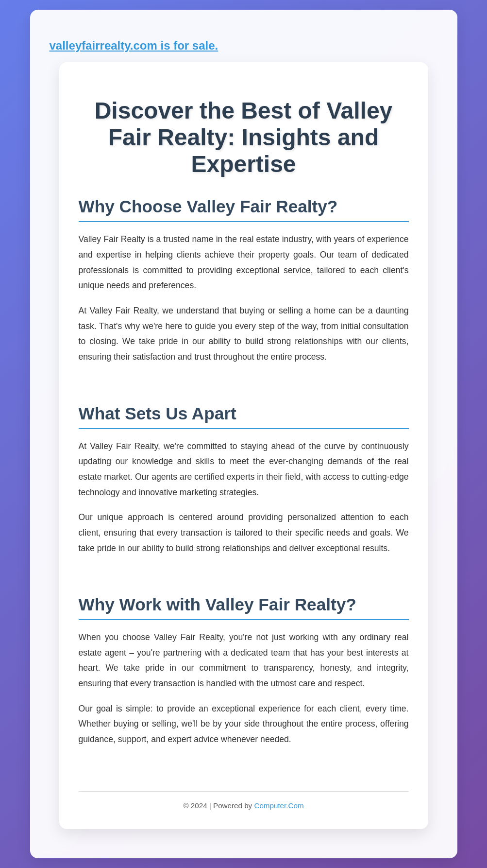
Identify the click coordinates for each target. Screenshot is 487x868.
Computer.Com (279, 806)
